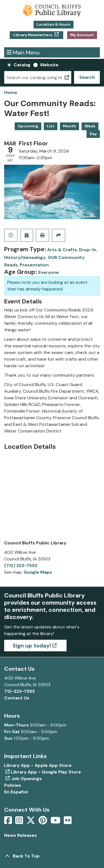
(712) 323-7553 (21, 566)
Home (11, 92)
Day (93, 134)
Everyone (49, 272)
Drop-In (88, 250)
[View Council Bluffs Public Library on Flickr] (68, 822)
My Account (82, 35)
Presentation (34, 265)
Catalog (22, 65)
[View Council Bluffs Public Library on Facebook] (9, 822)
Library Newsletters (33, 35)
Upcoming (28, 126)
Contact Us (17, 698)
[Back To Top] (52, 856)
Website (49, 65)
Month (69, 126)
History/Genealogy (25, 257)
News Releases (21, 835)
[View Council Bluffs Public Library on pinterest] (43, 822)
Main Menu (23, 52)
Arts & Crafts (62, 250)
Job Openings (26, 779)
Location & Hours (54, 24)
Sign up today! (32, 646)
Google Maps (38, 572)
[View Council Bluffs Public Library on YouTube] (56, 822)
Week (90, 126)
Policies (13, 785)
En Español (16, 792)
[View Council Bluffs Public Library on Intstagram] (20, 822)
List (51, 126)
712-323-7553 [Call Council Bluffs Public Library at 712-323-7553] (19, 691)
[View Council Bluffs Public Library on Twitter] (31, 822)
